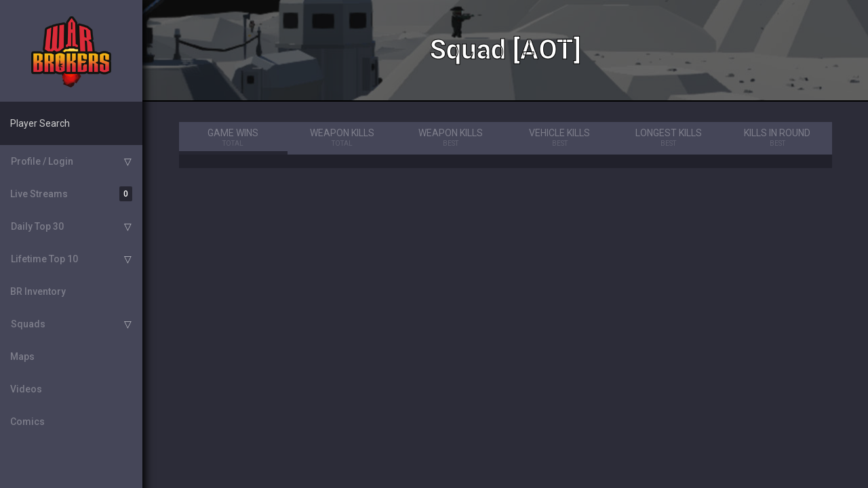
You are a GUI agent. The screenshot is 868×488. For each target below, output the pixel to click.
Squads (28, 324)
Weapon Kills (342, 138)
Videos (26, 389)
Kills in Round (777, 138)
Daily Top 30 (37, 226)
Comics (27, 422)
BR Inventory (38, 291)
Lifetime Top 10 (44, 259)
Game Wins (234, 138)
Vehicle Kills (560, 138)
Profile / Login (42, 161)
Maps (22, 357)
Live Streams (71, 194)
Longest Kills (669, 138)
